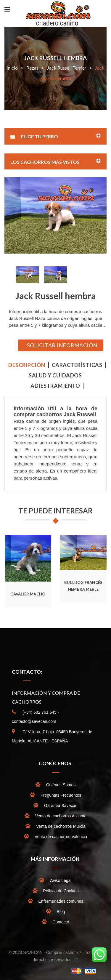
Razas (32, 68)
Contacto (61, 922)
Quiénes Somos (61, 785)
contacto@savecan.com (34, 721)
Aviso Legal (61, 880)
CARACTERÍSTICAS (77, 365)
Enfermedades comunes (61, 901)
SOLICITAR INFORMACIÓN (62, 345)
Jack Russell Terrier (67, 68)
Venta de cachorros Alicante (61, 816)
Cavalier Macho (28, 594)
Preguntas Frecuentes (61, 795)
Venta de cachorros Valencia (61, 837)
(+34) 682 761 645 (40, 712)
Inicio (12, 68)
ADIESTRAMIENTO (55, 386)
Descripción (27, 365)
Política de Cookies (61, 891)
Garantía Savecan (61, 806)
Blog (61, 912)
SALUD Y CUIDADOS (55, 375)
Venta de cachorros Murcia (61, 826)
